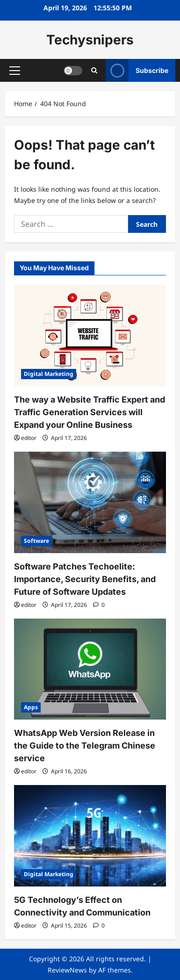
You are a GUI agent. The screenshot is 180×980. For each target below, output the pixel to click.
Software (36, 541)
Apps (31, 707)
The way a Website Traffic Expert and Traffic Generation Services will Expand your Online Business (90, 412)
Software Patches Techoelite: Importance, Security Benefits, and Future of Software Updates (85, 579)
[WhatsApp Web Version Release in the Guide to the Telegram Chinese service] (90, 669)
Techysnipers (90, 40)
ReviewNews (67, 970)
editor (29, 438)
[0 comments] (99, 605)
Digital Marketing (49, 374)
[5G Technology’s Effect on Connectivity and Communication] (90, 836)
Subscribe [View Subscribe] (137, 70)
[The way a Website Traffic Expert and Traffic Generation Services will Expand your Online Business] (90, 335)
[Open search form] (94, 70)
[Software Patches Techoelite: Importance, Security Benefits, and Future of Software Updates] (90, 502)
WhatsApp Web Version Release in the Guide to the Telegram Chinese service (85, 746)
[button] (15, 71)
